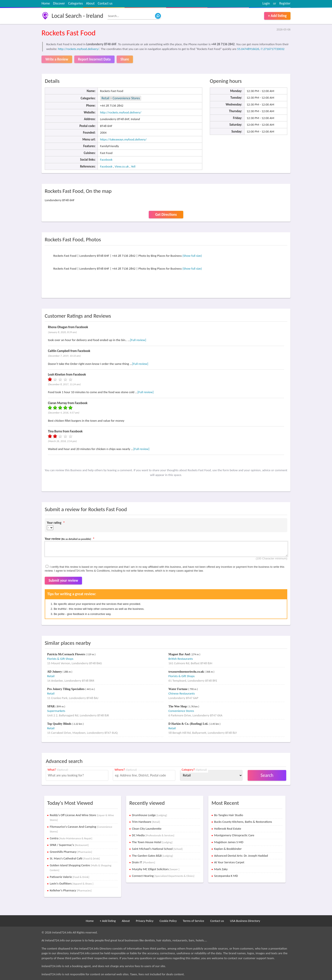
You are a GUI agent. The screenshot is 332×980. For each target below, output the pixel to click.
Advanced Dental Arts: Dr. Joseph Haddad (241, 856)
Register (285, 3)
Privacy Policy (145, 921)
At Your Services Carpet (229, 862)
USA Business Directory (245, 921)
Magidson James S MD (229, 842)
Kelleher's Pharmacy (71, 890)
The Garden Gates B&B (152, 856)
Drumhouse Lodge (149, 815)
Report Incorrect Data (94, 59)
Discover (59, 3)
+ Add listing (277, 16)
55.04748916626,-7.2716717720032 (261, 49)
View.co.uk (122, 166)
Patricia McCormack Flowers (66, 654)
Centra (71, 838)
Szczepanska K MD (226, 876)
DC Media (153, 835)
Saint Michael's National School (157, 849)
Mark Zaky (221, 869)
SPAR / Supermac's (69, 845)
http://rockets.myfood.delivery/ (79, 49)
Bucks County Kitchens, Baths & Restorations (243, 822)
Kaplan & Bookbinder (228, 849)
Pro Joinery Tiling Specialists (66, 689)
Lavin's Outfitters (72, 883)
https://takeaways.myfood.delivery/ (123, 139)
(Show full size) (192, 256)
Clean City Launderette (147, 829)
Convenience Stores (126, 98)
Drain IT (143, 862)
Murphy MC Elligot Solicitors (156, 869)
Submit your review (63, 581)
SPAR (51, 706)
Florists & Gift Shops (60, 659)
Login (266, 3)
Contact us (105, 3)
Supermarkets (56, 711)
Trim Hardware (146, 822)
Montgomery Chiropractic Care (234, 835)
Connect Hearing (163, 876)
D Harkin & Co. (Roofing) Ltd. (189, 724)
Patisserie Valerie (70, 877)
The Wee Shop (178, 706)
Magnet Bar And (180, 654)
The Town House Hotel (152, 842)
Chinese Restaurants (182, 693)
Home (46, 3)
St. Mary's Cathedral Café (75, 858)
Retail (105, 98)
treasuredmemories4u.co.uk (187, 672)
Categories (75, 3)
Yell (133, 166)
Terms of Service (194, 921)
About (90, 3)
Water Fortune (178, 689)
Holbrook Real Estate (228, 829)
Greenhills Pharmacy (71, 852)
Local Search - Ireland (77, 16)
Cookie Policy (168, 921)
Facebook (106, 160)
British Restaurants (181, 659)
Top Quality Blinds (60, 724)
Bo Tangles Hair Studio (229, 815)
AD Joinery (55, 672)
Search (267, 775)
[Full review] (138, 340)
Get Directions (166, 215)
